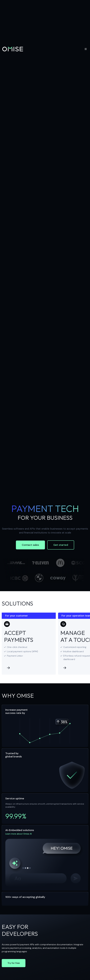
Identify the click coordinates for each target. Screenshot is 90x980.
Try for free (14, 963)
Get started (61, 545)
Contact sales (30, 545)
